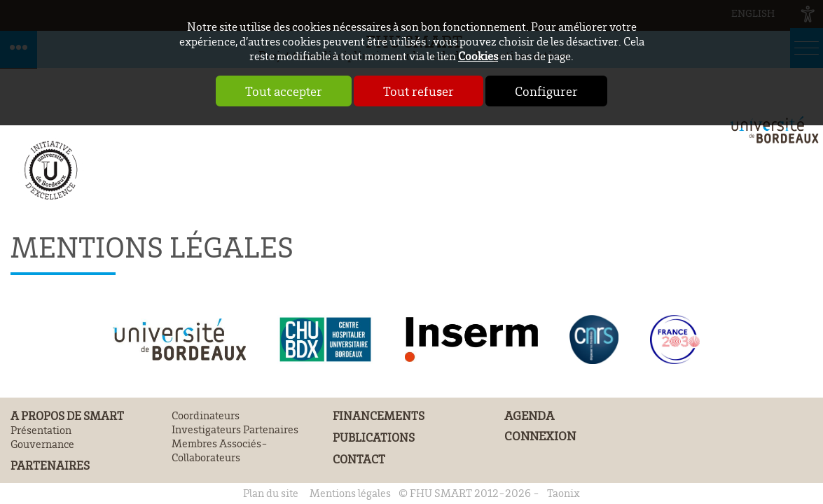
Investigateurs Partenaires (235, 429)
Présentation (41, 430)
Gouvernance (42, 444)
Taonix (563, 493)
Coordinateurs (206, 415)
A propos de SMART (67, 415)
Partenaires (50, 465)
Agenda (529, 415)
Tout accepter (284, 91)
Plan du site (271, 493)
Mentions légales (350, 493)
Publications (374, 437)
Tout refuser (419, 91)
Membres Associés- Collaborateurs (220, 450)
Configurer (546, 91)
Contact (359, 459)
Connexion (540, 436)
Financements (379, 415)
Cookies (478, 56)
